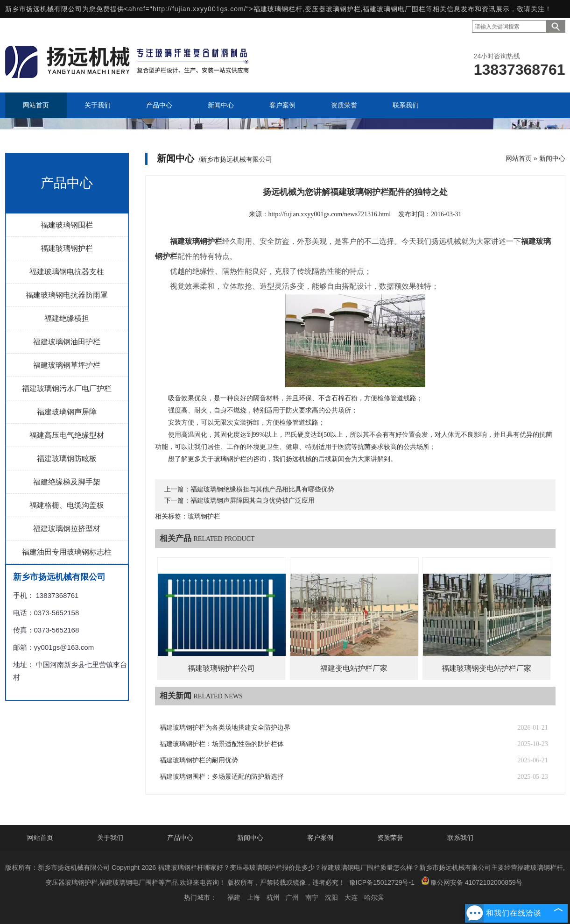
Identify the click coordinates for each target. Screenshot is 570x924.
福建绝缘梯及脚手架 (67, 482)
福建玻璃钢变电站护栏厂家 (486, 668)
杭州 (273, 897)
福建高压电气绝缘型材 (67, 435)
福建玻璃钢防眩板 (67, 458)
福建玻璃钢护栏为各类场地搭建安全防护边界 (225, 728)
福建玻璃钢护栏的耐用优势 (199, 760)
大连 (351, 897)
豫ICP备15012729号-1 (382, 882)
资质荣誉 (390, 838)
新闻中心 (552, 158)
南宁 (312, 897)
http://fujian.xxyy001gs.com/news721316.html (330, 214)
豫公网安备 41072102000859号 (472, 881)
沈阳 (331, 897)
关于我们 (110, 838)
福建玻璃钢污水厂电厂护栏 (67, 388)
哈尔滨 (374, 897)
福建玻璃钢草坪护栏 (67, 365)
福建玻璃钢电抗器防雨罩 (67, 295)
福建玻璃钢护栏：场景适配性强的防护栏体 (222, 744)
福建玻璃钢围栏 (67, 225)
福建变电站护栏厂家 (354, 668)
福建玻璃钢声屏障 (67, 412)
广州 (292, 897)
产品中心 (180, 838)
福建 (234, 897)
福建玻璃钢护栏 (67, 248)
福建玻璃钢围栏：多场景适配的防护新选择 (222, 777)
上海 (253, 897)
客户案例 (320, 838)
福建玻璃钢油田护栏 (67, 342)
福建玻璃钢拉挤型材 (67, 529)
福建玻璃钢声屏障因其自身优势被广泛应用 (253, 501)
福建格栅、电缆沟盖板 (67, 505)
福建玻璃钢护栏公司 (221, 668)
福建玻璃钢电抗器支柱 (67, 272)
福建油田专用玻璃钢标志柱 (67, 552)
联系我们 (460, 838)
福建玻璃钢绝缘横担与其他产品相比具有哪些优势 (262, 489)
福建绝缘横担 (67, 318)
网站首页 (519, 158)
